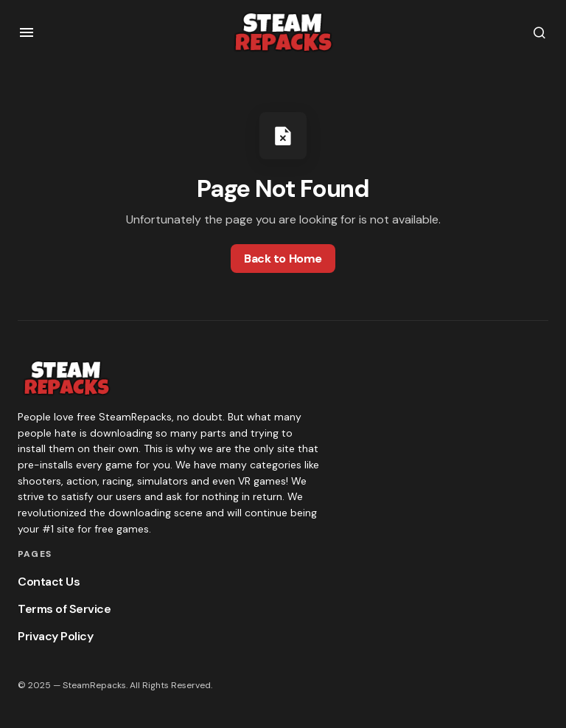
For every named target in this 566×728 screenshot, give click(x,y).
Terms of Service (64, 609)
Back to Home (283, 259)
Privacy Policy (55, 636)
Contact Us (49, 582)
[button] (27, 32)
